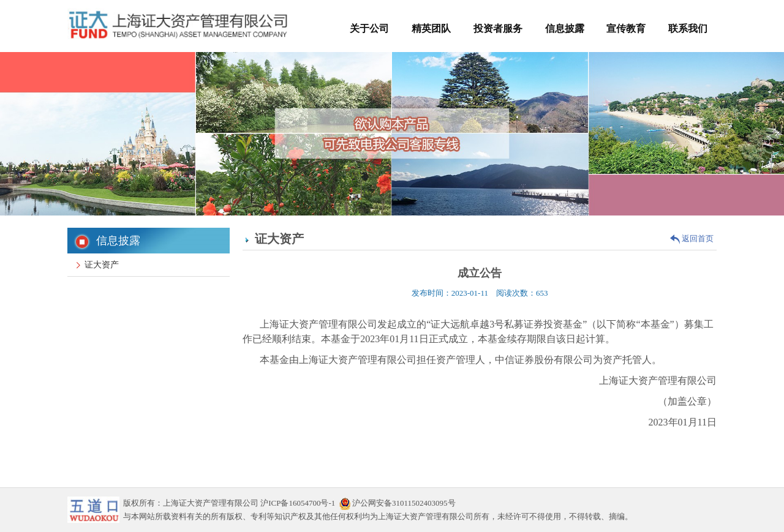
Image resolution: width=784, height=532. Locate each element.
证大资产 (98, 265)
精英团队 (431, 28)
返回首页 (692, 238)
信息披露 (565, 28)
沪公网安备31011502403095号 (398, 503)
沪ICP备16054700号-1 (298, 503)
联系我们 (688, 28)
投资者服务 (498, 28)
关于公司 (369, 28)
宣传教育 (626, 28)
